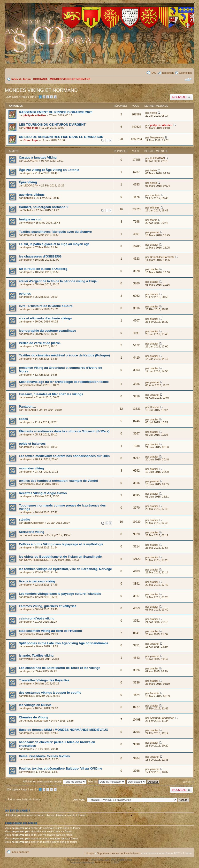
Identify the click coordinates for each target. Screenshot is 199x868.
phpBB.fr (125, 863)
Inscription (168, 73)
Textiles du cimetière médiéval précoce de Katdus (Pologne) (64, 355)
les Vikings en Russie (35, 705)
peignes (25, 293)
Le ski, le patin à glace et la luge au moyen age (54, 244)
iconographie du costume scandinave (47, 331)
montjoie (29, 198)
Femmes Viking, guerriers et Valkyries (48, 606)
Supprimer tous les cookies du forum (119, 853)
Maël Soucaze (103, 863)
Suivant (187, 782)
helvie (153, 113)
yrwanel (28, 223)
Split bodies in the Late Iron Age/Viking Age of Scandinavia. (64, 643)
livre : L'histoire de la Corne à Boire (46, 306)
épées (23, 419)
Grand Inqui (31, 128)
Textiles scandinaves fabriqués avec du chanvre (55, 232)
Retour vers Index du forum (24, 799)
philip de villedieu (35, 115)
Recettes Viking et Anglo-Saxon (43, 493)
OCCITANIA (40, 79)
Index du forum (21, 79)
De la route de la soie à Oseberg (43, 269)
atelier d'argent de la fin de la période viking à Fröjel (58, 281)
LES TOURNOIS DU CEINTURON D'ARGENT (52, 125)
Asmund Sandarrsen (36, 721)
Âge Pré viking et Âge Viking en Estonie (49, 170)
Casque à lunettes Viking (38, 157)
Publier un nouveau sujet (181, 97)
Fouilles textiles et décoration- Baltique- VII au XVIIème (61, 768)
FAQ (153, 73)
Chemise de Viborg (33, 717)
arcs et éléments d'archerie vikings (45, 318)
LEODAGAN (31, 161)
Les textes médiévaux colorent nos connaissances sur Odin (64, 456)
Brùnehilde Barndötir (162, 257)
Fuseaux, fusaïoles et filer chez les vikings (51, 394)
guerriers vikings (32, 195)
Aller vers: (79, 800)
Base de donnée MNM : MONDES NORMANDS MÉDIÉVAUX (63, 730)
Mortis (153, 220)
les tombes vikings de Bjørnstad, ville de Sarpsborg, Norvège (65, 569)
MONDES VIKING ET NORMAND (70, 79)
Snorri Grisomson (34, 523)
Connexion (185, 73)
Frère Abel (30, 410)
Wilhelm (28, 210)
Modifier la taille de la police (188, 80)
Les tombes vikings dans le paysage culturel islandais (60, 594)
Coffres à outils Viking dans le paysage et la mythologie (61, 544)
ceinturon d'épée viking (37, 618)
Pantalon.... (27, 406)
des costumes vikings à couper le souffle (50, 693)
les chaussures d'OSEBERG (40, 256)
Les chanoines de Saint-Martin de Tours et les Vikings (60, 668)
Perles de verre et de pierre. (40, 343)
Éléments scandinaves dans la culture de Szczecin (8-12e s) (64, 431)
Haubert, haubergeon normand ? (44, 207)
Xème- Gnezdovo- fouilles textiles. (45, 756)
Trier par (106, 781)
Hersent (155, 407)
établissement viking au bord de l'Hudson (50, 631)
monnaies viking (31, 468)
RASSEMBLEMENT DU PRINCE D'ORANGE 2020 (56, 112)
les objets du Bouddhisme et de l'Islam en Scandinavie (60, 557)
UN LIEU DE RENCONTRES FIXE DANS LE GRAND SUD (61, 137)
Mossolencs (157, 137)
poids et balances (32, 444)
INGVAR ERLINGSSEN (37, 560)
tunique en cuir (30, 219)
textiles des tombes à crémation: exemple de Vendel (58, 481)
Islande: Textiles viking (36, 655)
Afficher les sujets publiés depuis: (55, 781)
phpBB (84, 860)
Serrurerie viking (32, 532)
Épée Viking (28, 182)
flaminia (28, 696)
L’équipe (89, 853)
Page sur (28, 97)
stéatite (24, 519)
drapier (28, 173)
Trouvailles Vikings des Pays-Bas (44, 680)
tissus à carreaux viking (37, 581)
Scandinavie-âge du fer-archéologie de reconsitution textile (64, 382)
